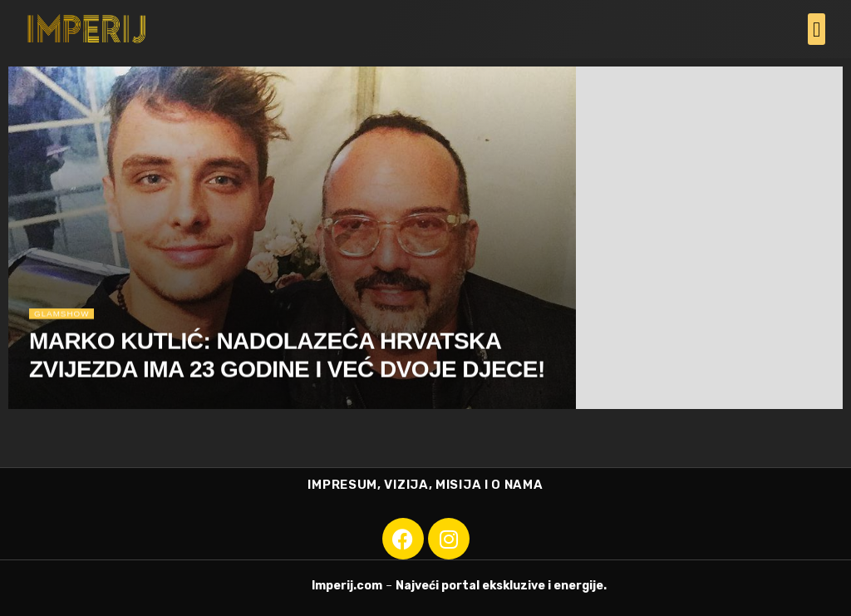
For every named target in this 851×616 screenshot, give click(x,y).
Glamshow (64, 317)
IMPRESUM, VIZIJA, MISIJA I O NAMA (425, 485)
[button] (817, 29)
